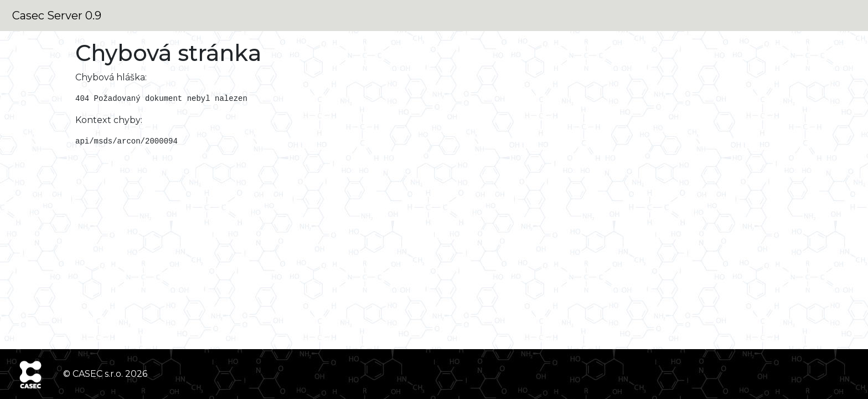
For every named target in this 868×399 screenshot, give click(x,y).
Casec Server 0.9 (57, 16)
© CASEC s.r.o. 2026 (105, 374)
